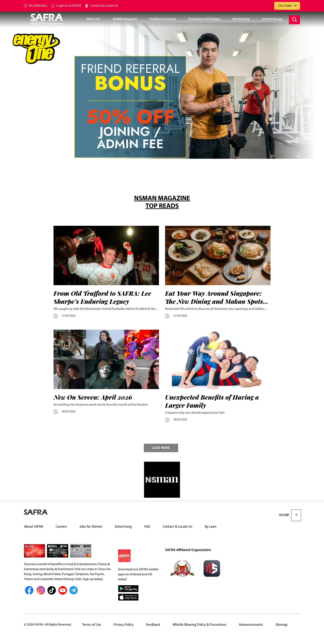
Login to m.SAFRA (69, 6)
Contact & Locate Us (104, 6)
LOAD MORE (161, 448)
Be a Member (38, 6)
